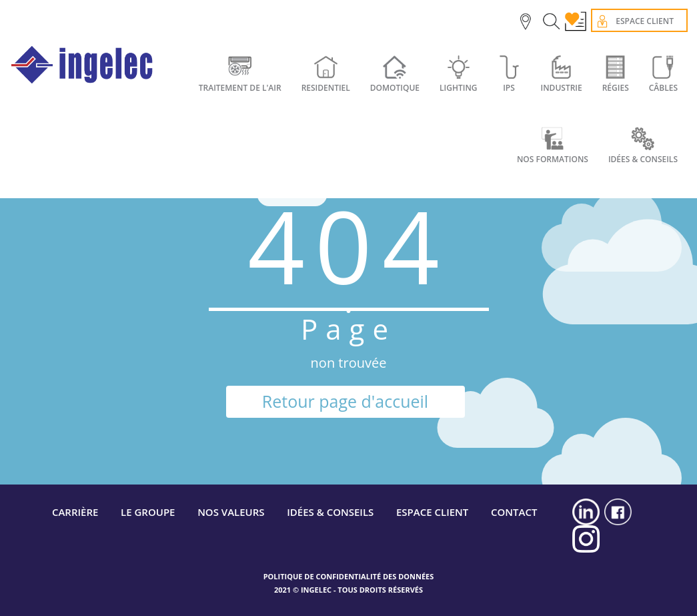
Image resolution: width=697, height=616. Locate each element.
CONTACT (514, 512)
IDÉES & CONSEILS (330, 512)
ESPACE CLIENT (432, 512)
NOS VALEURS (231, 512)
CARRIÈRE (75, 512)
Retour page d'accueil (345, 401)
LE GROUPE (148, 512)
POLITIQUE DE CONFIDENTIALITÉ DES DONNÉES (349, 576)
